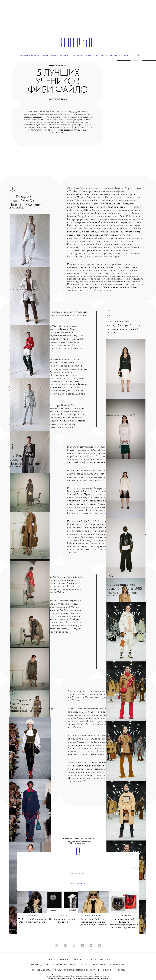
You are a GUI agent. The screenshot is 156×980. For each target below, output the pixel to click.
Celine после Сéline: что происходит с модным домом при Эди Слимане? (93, 922)
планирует (50, 427)
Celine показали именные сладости (63, 921)
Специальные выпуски (29, 55)
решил (71, 235)
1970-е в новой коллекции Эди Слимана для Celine (32, 921)
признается (103, 525)
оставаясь (132, 276)
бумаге (122, 270)
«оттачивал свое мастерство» (126, 219)
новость (27, 117)
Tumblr (136, 207)
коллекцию (112, 232)
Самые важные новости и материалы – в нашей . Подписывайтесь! (78, 841)
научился (103, 540)
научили (79, 378)
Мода (52, 65)
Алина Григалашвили (58, 99)
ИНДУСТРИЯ (61, 65)
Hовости (32, 916)
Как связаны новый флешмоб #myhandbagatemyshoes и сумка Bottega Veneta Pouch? (124, 925)
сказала (108, 188)
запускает (32, 122)
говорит (50, 632)
